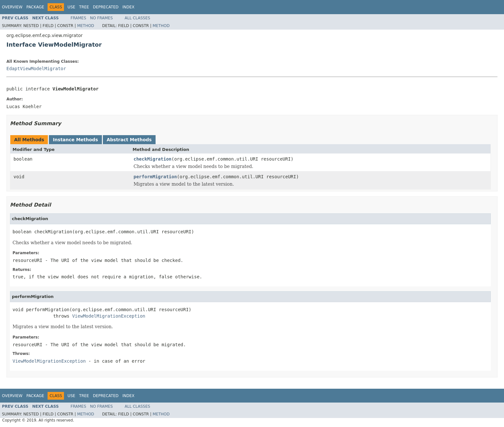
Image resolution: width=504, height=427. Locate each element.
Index (129, 7)
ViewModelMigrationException (109, 316)
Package (35, 7)
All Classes (137, 18)
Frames (79, 18)
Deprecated (106, 7)
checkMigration (153, 159)
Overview (12, 7)
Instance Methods (75, 140)
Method (86, 26)
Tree (84, 7)
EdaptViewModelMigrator (36, 69)
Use (71, 7)
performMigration (155, 177)
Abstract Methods (129, 140)
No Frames (101, 18)
